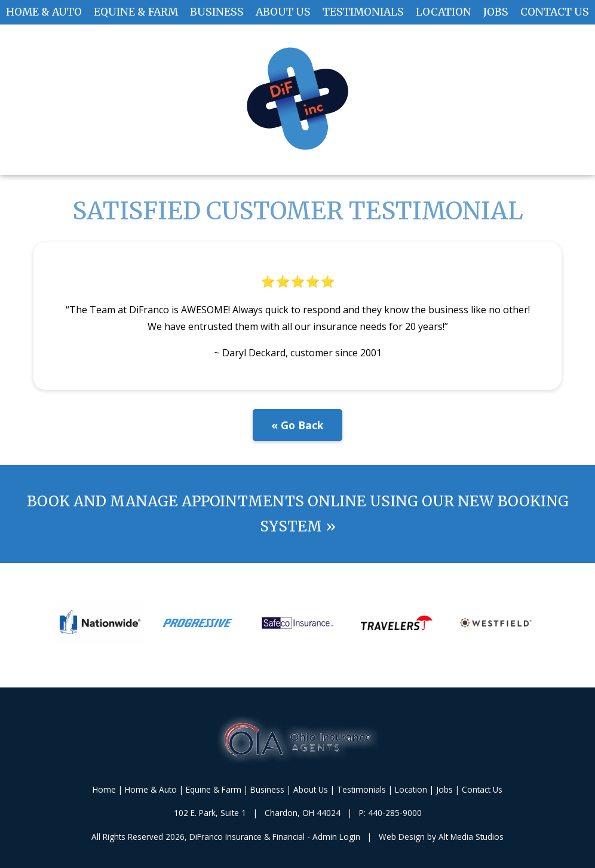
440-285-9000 (395, 813)
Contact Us (555, 12)
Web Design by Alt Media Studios (441, 837)
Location (444, 12)
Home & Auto (44, 12)
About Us (283, 12)
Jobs (496, 12)
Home (104, 789)
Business (217, 12)
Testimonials (363, 12)
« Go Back (297, 425)
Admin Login (336, 837)
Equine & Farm (136, 12)
